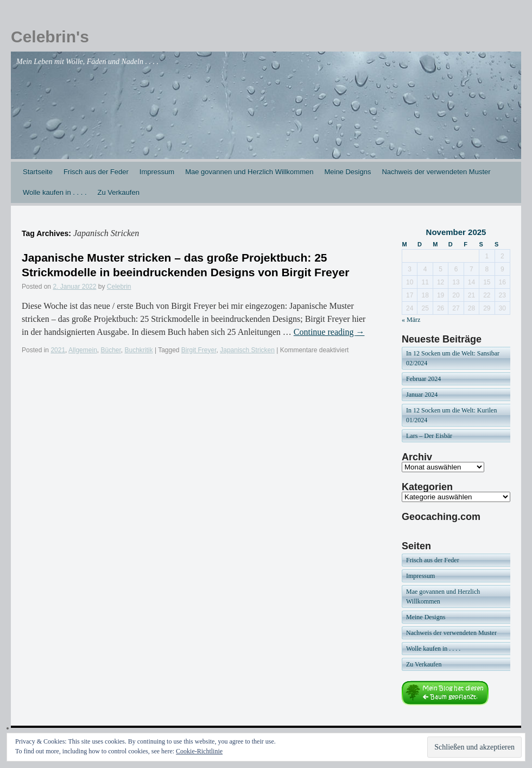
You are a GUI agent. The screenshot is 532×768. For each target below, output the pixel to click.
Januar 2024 (422, 395)
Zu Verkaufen (119, 192)
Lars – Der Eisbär (429, 436)
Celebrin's (50, 37)
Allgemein (83, 350)
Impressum (157, 172)
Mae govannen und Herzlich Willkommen (249, 172)
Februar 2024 (423, 379)
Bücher (110, 350)
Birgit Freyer (199, 350)
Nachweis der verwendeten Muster (436, 172)
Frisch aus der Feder (96, 172)
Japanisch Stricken (247, 350)
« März (411, 320)
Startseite (38, 172)
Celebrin (119, 287)
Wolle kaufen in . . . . (55, 192)
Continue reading (329, 332)
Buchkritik (139, 350)
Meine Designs (347, 172)
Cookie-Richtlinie (199, 751)
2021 (58, 350)
